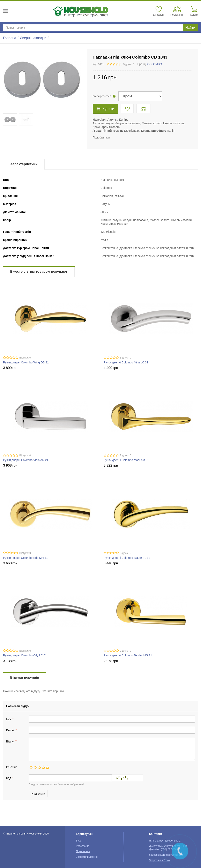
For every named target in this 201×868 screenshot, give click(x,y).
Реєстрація (82, 846)
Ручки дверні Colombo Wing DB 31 (26, 362)
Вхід (78, 841)
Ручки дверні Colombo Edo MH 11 (25, 558)
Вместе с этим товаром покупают (39, 271)
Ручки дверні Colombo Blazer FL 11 (127, 558)
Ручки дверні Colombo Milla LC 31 (126, 362)
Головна (10, 38)
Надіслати (38, 794)
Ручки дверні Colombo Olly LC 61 (25, 655)
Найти (190, 28)
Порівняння (83, 851)
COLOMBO (155, 64)
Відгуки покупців (25, 677)
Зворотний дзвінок (87, 857)
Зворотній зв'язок (159, 860)
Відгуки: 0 (129, 64)
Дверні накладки (33, 38)
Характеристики (24, 164)
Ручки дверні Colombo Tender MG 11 (128, 655)
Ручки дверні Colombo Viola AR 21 (26, 460)
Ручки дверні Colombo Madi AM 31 (126, 460)
